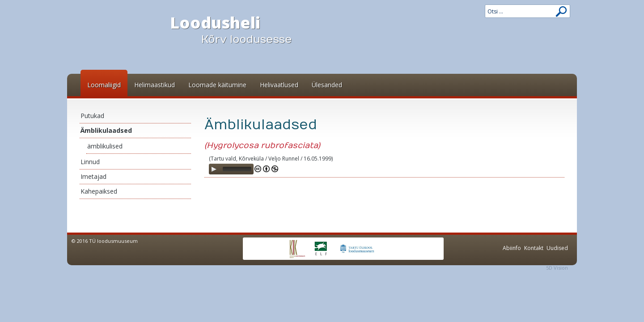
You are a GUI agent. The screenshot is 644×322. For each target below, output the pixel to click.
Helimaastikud (155, 85)
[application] (231, 169)
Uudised (557, 248)
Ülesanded (327, 85)
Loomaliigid (104, 85)
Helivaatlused (279, 85)
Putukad (92, 116)
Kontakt (534, 248)
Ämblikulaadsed (106, 130)
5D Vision (557, 268)
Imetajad (93, 176)
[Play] (214, 169)
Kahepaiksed (99, 191)
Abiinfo (512, 248)
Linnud (90, 162)
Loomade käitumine (217, 85)
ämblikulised (105, 146)
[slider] (237, 169)
